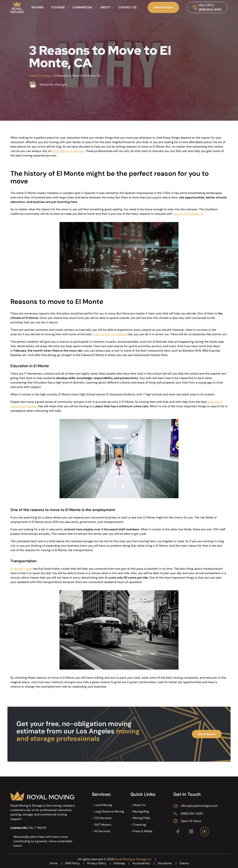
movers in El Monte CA (188, 214)
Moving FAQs (141, 818)
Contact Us (127, 7)
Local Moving (103, 805)
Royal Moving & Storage (68, 151)
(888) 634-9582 (210, 10)
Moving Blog (141, 811)
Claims (184, 863)
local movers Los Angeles (110, 334)
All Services (102, 831)
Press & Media (143, 831)
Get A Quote (207, 734)
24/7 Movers (103, 825)
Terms (57, 863)
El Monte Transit (21, 569)
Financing (139, 825)
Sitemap (123, 863)
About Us (139, 805)
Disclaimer (168, 863)
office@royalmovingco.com (199, 806)
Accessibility (145, 863)
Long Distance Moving (109, 811)
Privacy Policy (100, 863)
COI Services (103, 818)
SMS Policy (76, 863)
